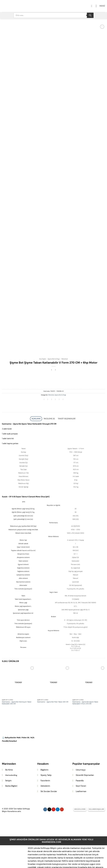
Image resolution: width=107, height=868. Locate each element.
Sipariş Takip (46, 764)
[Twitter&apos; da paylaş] (52, 389)
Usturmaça (80, 758)
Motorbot (65, 348)
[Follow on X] (49, 798)
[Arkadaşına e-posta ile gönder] (55, 389)
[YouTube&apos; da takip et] (62, 798)
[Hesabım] (94, 6)
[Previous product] (55, 359)
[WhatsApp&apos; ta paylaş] (44, 389)
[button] (101, 6)
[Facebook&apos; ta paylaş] (48, 389)
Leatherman (81, 780)
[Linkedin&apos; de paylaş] (63, 389)
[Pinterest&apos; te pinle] (59, 389)
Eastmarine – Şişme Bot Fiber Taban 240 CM (53, 690)
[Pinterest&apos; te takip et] (53, 798)
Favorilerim (45, 769)
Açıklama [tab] (40, 407)
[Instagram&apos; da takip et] (45, 798)
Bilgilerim (44, 758)
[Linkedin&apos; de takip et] (58, 798)
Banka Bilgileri (11, 774)
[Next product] (52, 359)
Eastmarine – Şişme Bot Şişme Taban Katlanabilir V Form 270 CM (85, 691)
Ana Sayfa (42, 348)
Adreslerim (45, 774)
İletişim (8, 769)
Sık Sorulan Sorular (49, 780)
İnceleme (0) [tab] (50, 407)
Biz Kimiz (9, 758)
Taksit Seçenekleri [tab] (64, 407)
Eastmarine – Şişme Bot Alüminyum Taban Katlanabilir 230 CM (17, 691)
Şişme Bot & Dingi (54, 348)
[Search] (90, 15)
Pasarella (80, 769)
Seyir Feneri (81, 774)
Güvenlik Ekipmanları (85, 764)
